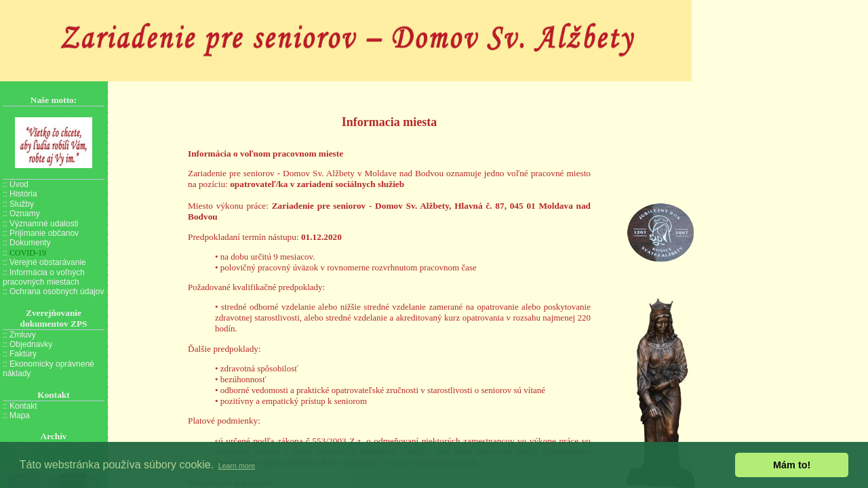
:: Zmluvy (19, 335)
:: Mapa (16, 415)
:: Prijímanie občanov (41, 233)
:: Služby (18, 204)
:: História (20, 194)
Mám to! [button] (792, 465)
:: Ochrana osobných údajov (53, 291)
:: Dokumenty (27, 243)
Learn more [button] (237, 466)
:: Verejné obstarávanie (44, 262)
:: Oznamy (21, 213)
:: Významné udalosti (40, 224)
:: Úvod (16, 184)
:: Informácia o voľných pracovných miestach (44, 277)
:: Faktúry (20, 354)
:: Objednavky (27, 344)
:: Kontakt (20, 406)
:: (24, 253)
